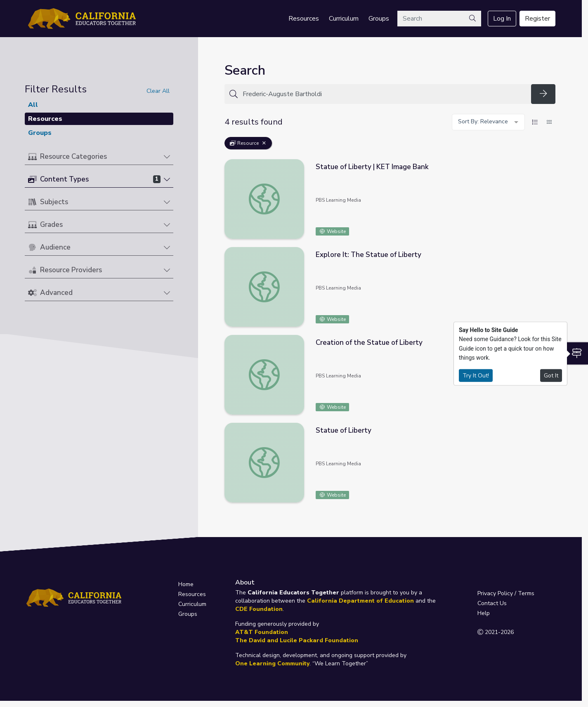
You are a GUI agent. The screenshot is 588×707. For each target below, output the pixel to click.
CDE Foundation (259, 609)
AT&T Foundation (262, 632)
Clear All (158, 91)
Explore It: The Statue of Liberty (368, 255)
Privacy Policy (495, 593)
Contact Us (492, 603)
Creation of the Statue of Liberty (369, 343)
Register (537, 19)
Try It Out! (476, 375)
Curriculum (344, 19)
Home (186, 584)
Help (484, 613)
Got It (551, 375)
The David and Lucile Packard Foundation (297, 640)
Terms (526, 593)
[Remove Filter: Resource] (264, 143)
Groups (379, 19)
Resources (304, 19)
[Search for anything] (384, 94)
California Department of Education (360, 601)
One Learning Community (272, 663)
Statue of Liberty (344, 430)
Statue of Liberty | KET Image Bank (372, 167)
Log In (502, 19)
